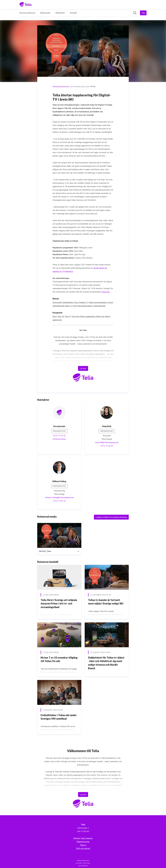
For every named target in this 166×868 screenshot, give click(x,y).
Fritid (75, 306)
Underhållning (68, 302)
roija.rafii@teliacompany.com (107, 442)
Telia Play (76, 317)
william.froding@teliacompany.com (59, 498)
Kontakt (73, 13)
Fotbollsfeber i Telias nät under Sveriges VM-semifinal (59, 717)
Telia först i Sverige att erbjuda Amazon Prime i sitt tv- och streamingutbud (59, 603)
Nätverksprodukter (85, 306)
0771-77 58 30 (59, 436)
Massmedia (57, 302)
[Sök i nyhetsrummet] (135, 13)
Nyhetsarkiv (45, 13)
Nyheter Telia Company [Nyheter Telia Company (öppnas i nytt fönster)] (83, 838)
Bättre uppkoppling (88, 317)
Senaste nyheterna (27, 13)
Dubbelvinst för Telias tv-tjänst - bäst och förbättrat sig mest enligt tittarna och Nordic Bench (106, 663)
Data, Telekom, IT (81, 302)
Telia (59, 317)
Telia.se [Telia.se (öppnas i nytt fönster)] (83, 845)
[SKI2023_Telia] (59, 536)
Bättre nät (100, 317)
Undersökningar (99, 306)
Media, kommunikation (98, 302)
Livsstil (110, 302)
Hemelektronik (58, 306)
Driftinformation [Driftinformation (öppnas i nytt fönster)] (59, 439)
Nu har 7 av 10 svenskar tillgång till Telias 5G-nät (59, 659)
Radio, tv (68, 306)
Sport (55, 317)
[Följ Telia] (143, 13)
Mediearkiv (60, 13)
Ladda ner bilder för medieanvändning (111, 517)
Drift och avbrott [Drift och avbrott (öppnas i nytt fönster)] (83, 848)
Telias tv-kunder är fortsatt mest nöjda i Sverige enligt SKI (106, 602)
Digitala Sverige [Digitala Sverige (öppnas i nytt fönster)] (83, 842)
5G (63, 317)
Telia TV (68, 317)
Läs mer (83, 369)
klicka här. (106, 292)
